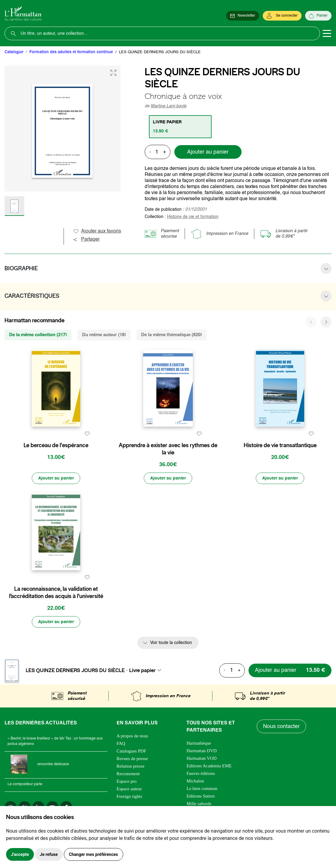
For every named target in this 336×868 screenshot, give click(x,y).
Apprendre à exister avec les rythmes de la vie (168, 449)
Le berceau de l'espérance (56, 445)
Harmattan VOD (201, 758)
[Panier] (318, 16)
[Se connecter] (282, 16)
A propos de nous (132, 736)
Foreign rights (129, 796)
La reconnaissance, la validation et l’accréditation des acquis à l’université (56, 593)
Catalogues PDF (131, 751)
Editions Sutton (201, 796)
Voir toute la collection (171, 643)
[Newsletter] (243, 16)
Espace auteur (129, 789)
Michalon (195, 781)
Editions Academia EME (209, 766)
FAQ (121, 743)
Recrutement (128, 774)
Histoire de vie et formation (193, 217)
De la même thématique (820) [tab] (171, 335)
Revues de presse (132, 759)
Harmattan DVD (202, 751)
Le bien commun (202, 788)
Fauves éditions (201, 773)
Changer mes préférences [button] (94, 854)
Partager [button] (86, 239)
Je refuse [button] (49, 854)
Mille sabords (199, 804)
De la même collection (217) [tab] (38, 335)
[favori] (87, 433)
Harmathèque (199, 743)
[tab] (180, 127)
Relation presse (130, 766)
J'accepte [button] (20, 854)
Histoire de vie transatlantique (280, 445)
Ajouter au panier (208, 152)
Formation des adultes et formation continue (71, 52)
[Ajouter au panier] (56, 478)
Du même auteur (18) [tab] (104, 335)
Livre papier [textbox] (142, 670)
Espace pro (127, 781)
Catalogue (14, 52)
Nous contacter (281, 727)
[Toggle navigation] (327, 34)
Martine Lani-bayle (169, 106)
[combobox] (147, 670)
